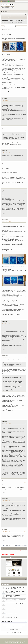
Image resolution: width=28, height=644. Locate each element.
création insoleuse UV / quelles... (12, 591)
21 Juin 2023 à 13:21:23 (6, 100)
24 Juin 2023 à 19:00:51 (6, 500)
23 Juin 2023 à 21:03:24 (6, 324)
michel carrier (22, 600)
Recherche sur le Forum (7, 621)
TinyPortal (11, 640)
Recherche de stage (10, 612)
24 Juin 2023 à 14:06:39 (7, 423)
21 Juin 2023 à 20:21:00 (6, 193)
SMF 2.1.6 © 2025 (6, 641)
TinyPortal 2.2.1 (18, 641)
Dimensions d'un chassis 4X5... (12, 604)
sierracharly (6, 30)
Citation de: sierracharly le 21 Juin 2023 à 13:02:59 (13, 133)
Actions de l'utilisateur (21, 26)
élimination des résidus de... (11, 616)
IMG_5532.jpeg (14, 472)
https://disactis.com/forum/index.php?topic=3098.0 (12, 490)
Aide (14, 640)
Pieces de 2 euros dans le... (11, 587)
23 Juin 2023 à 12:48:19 (7, 221)
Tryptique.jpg (5, 472)
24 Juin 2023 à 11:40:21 (6, 357)
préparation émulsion (10, 608)
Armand (5, 98)
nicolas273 (23, 591)
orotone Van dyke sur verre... (11, 600)
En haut (3, 545)
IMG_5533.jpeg (22, 472)
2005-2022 (23, 641)
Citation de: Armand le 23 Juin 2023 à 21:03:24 (13, 363)
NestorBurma (22, 587)
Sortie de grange (9, 596)
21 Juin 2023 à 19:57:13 (6, 166)
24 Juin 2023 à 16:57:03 (6, 482)
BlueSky (22, 604)
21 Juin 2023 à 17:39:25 (6, 153)
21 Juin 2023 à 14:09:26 (6, 130)
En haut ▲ (17, 640)
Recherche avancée (14, 630)
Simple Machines (12, 641)
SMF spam (9, 632)
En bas (3, 26)
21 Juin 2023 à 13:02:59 (7, 32)
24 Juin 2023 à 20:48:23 (6, 531)
